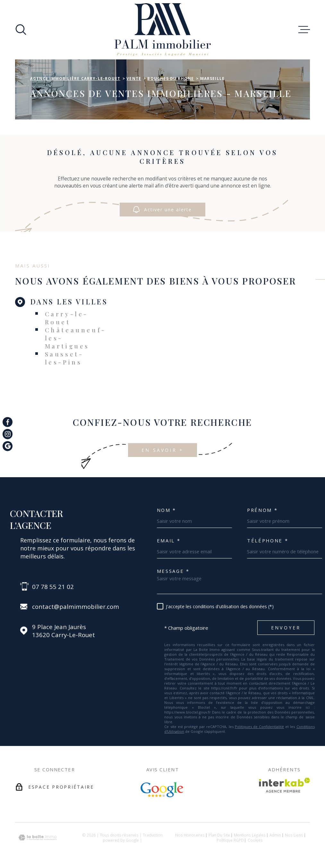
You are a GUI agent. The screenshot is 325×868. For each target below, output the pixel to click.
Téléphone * (268, 541)
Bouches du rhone (171, 78)
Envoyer (286, 628)
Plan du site (219, 835)
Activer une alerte (162, 210)
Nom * (167, 510)
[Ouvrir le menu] (304, 30)
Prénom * (262, 510)
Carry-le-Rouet (67, 318)
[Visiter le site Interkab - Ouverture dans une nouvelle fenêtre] (284, 785)
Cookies (255, 840)
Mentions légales (250, 835)
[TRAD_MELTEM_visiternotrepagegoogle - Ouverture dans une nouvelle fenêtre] (8, 446)
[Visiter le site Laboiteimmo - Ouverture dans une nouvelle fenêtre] (38, 838)
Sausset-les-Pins (64, 358)
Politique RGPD (230, 840)
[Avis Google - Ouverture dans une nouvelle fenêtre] (163, 790)
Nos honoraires (190, 835)
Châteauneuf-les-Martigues (76, 338)
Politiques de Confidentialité (259, 727)
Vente (134, 78)
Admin (275, 835)
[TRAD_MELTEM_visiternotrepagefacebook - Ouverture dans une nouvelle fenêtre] (8, 422)
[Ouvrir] (21, 30)
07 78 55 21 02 (53, 587)
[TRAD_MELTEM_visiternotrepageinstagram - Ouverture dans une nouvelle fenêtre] (8, 434)
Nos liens (294, 835)
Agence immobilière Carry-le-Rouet (75, 78)
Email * (169, 541)
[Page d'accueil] (163, 30)
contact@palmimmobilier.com (76, 606)
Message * (173, 571)
